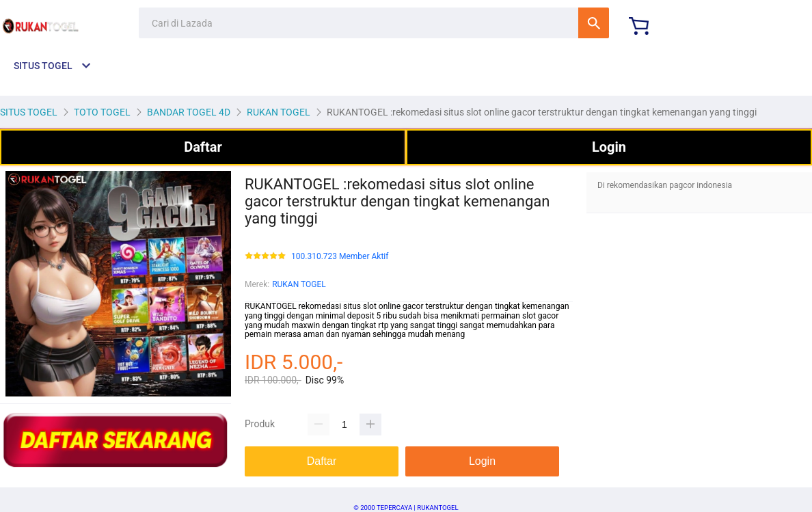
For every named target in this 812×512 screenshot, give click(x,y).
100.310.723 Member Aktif (340, 257)
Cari (594, 23)
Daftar (203, 147)
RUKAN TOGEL (299, 284)
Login (609, 147)
